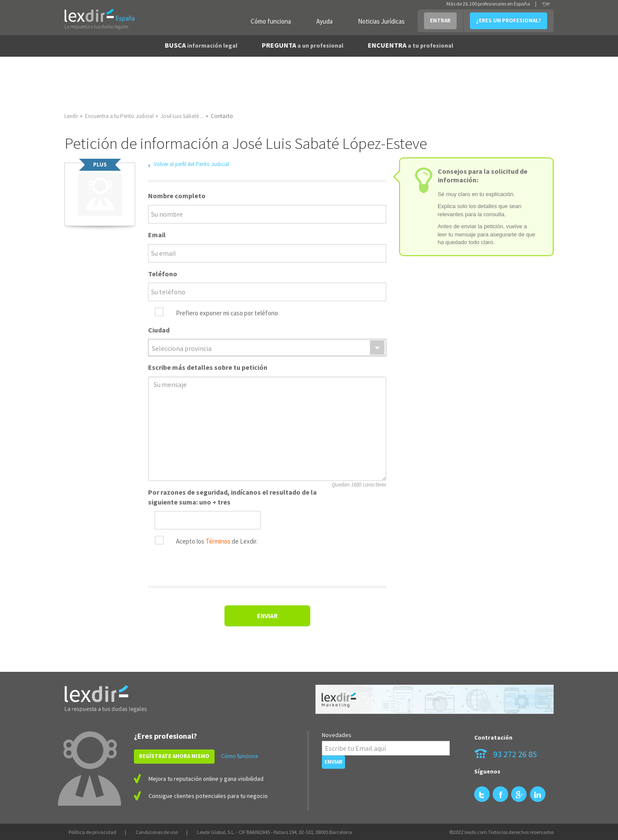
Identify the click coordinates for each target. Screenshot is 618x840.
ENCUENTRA (410, 45)
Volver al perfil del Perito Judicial (191, 164)
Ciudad (159, 330)
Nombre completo (177, 196)
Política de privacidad (92, 832)
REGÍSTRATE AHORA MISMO (174, 756)
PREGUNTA (303, 45)
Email (157, 235)
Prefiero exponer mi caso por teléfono (227, 313)
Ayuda (324, 21)
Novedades (337, 735)
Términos (218, 541)
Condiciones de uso (157, 832)
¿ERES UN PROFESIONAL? (509, 20)
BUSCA (201, 45)
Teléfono (163, 274)
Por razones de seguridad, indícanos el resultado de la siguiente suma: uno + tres (232, 497)
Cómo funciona (271, 21)
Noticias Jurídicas (381, 21)
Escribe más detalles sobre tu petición (208, 367)
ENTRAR (440, 20)
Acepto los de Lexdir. (217, 541)
